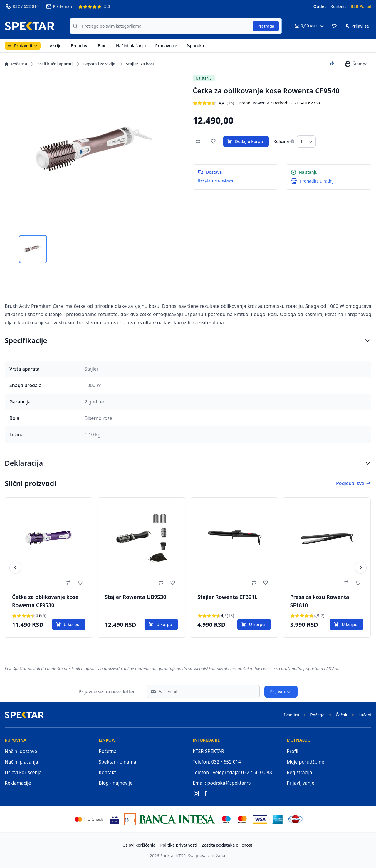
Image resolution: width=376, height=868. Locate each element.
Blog (102, 46)
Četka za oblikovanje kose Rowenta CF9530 (45, 601)
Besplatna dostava (215, 180)
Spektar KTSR (173, 856)
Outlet (320, 6)
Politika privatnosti (179, 845)
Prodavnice (166, 46)
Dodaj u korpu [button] (245, 141)
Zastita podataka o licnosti (228, 845)
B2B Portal (361, 6)
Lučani (365, 715)
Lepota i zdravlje (99, 64)
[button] (334, 26)
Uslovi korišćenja (23, 772)
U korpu (68, 624)
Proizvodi (23, 46)
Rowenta (261, 103)
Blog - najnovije (116, 783)
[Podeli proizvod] (332, 63)
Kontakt (338, 6)
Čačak (342, 715)
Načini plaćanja (131, 46)
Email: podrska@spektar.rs (222, 783)
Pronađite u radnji (317, 181)
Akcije (56, 46)
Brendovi (80, 46)
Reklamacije (18, 783)
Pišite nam (60, 6)
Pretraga (266, 26)
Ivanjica (292, 715)
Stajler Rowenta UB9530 (136, 597)
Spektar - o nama (117, 762)
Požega (317, 715)
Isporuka (195, 46)
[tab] (33, 249)
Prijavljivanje (301, 783)
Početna (16, 64)
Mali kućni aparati (55, 64)
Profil (292, 751)
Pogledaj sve (354, 483)
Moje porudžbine (305, 762)
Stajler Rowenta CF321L (228, 597)
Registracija (299, 772)
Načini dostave (21, 751)
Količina (281, 141)
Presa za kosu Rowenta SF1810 (320, 601)
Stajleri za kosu (141, 64)
